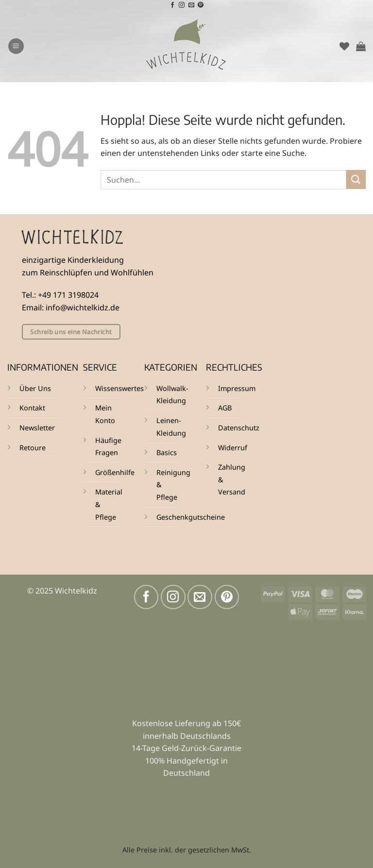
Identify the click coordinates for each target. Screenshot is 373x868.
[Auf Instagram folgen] (182, 5)
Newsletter (37, 428)
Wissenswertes (119, 388)
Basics (167, 452)
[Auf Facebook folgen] (172, 5)
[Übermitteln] (356, 179)
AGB (225, 408)
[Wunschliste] (344, 46)
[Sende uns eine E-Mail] (191, 5)
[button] (16, 46)
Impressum (237, 388)
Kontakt (32, 408)
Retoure (33, 448)
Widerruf (233, 448)
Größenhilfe (115, 472)
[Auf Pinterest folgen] (201, 5)
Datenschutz (239, 428)
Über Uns (35, 388)
